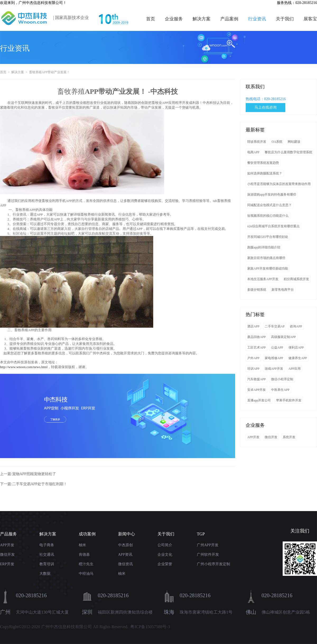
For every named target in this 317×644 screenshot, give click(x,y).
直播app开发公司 (259, 400)
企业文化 (165, 555)
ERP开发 (7, 564)
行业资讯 (257, 19)
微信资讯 (125, 564)
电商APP (253, 152)
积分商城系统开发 (296, 279)
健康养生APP (298, 358)
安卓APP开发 (257, 390)
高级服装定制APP (283, 337)
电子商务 (47, 545)
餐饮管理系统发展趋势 (263, 163)
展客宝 (310, 19)
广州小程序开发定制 (213, 564)
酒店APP (253, 326)
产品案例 (229, 19)
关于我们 (285, 19)
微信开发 (271, 437)
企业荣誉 (165, 564)
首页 (151, 19)
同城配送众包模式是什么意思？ (269, 205)
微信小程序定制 (282, 379)
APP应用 (295, 369)
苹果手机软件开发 (289, 400)
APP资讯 (125, 555)
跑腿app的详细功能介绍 (264, 247)
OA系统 (277, 142)
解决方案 (202, 19)
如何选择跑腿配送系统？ (265, 173)
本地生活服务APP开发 (263, 279)
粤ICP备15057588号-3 (150, 627)
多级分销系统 (257, 290)
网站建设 (294, 142)
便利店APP (296, 348)
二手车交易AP (275, 326)
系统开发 (289, 437)
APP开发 (253, 437)
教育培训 (47, 564)
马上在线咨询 (265, 107)
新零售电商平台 (283, 290)
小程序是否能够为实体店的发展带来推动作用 (279, 184)
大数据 (45, 574)
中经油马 (86, 574)
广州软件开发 (208, 555)
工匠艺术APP (257, 348)
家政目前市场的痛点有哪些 (266, 258)
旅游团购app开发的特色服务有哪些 (272, 194)
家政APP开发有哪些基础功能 (268, 268)
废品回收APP (257, 337)
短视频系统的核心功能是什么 (268, 216)
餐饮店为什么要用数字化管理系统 (288, 152)
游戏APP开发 (274, 369)
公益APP (277, 348)
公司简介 (165, 545)
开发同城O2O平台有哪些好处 (268, 237)
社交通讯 (47, 555)
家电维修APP (274, 358)
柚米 (82, 545)
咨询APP (296, 326)
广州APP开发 (208, 545)
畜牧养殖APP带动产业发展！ (50, 72)
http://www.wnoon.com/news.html (24, 367)
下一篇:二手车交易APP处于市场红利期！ (34, 484)
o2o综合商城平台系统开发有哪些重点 (273, 226)
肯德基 (84, 555)
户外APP (253, 358)
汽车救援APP (257, 379)
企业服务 (174, 19)
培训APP (253, 369)
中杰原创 (125, 545)
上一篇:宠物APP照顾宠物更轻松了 (28, 474)
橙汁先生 (86, 564)
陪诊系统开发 (257, 142)
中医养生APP (280, 390)
